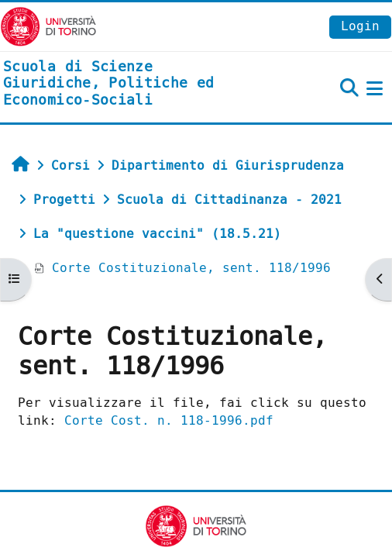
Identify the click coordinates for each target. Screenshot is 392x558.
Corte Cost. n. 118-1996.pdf (169, 420)
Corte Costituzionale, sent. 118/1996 (182, 268)
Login (360, 26)
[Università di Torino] (48, 26)
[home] (131, 84)
